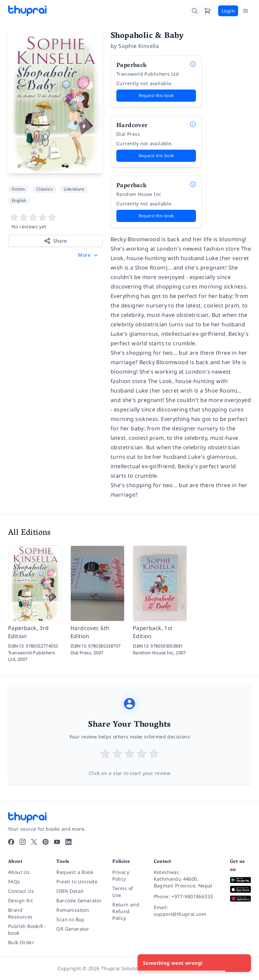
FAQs (14, 882)
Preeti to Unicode (77, 882)
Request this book (156, 95)
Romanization (73, 910)
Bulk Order (21, 942)
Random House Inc (139, 194)
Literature (74, 189)
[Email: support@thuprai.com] (186, 911)
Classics (45, 189)
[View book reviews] (55, 222)
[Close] (242, 963)
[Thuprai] (27, 11)
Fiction (18, 189)
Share (55, 241)
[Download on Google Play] (240, 880)
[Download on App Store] (240, 889)
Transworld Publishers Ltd (148, 74)
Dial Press (128, 134)
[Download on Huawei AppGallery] (240, 899)
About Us (19, 872)
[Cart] (207, 11)
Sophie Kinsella (139, 46)
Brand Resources (20, 913)
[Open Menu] (246, 11)
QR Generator (73, 929)
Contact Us (21, 891)
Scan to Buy (70, 919)
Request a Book (75, 872)
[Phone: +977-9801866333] (186, 897)
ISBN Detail (70, 891)
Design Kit (20, 900)
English (19, 200)
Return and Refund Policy (126, 911)
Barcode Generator (79, 900)
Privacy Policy (121, 875)
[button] (89, 255)
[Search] (195, 11)
